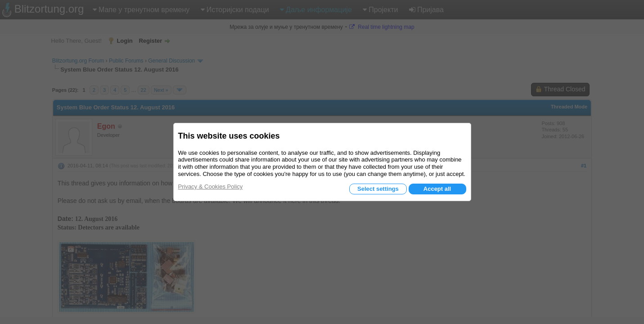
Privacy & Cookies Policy (211, 187)
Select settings (378, 189)
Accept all (437, 189)
